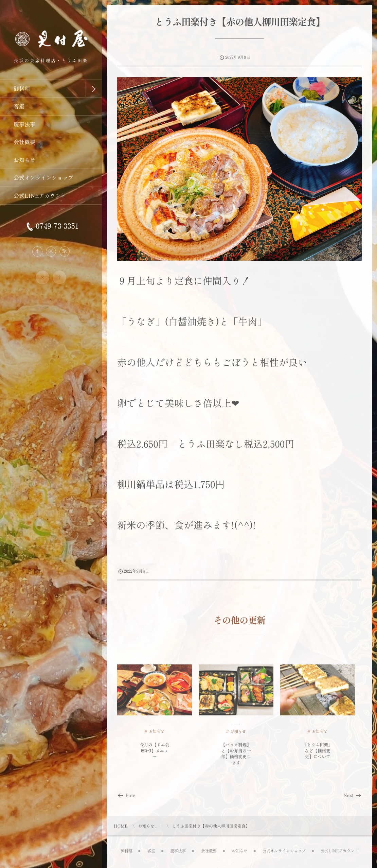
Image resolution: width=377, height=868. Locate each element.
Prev (126, 795)
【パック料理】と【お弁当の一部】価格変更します (236, 759)
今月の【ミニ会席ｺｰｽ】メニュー (155, 756)
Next (353, 795)
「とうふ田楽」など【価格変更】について (318, 756)
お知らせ (157, 736)
